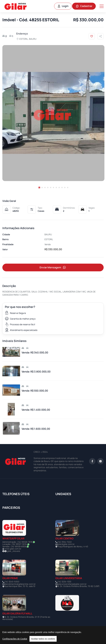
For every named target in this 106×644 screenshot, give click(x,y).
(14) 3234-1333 (64, 582)
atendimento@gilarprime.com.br (20, 584)
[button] (39, 188)
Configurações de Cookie (15, 639)
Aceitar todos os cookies (43, 639)
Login (63, 6)
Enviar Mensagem (53, 267)
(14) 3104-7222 (64, 542)
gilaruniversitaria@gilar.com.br (72, 584)
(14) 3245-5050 (12, 582)
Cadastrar (84, 6)
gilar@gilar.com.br (66, 544)
